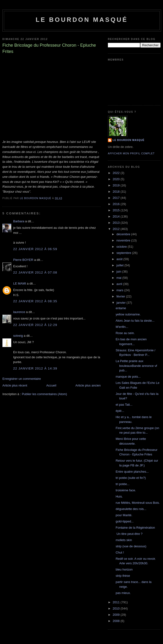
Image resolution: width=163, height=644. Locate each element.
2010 (117, 608)
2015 (117, 210)
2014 (117, 216)
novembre (124, 240)
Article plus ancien (88, 385)
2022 (117, 173)
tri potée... (122, 484)
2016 (117, 204)
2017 (117, 198)
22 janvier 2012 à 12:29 (35, 325)
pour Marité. (124, 515)
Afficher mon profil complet (131, 154)
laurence (19, 312)
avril (120, 284)
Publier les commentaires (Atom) (44, 394)
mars (120, 290)
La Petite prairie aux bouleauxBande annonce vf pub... (136, 366)
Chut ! (120, 552)
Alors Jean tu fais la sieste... (135, 321)
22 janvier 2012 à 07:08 (35, 272)
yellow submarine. (128, 314)
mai (119, 278)
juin (119, 272)
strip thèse (123, 576)
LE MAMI (20, 283)
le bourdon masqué (82, 20)
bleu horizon (124, 569)
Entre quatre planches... (132, 472)
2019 (117, 185)
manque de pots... (128, 377)
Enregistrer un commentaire (22, 379)
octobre (122, 247)
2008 (117, 621)
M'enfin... (122, 327)
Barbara (19, 221)
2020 (117, 179)
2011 (117, 602)
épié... (120, 411)
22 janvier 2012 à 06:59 (35, 249)
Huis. (119, 496)
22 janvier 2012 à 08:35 (35, 301)
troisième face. (126, 490)
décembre (124, 234)
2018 (117, 192)
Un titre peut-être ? (129, 534)
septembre (124, 253)
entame (121, 308)
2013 (117, 223)
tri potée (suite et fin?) (131, 478)
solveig (18, 336)
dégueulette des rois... (131, 509)
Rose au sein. (125, 333)
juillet (120, 265)
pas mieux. (123, 593)
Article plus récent (15, 385)
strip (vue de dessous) (131, 546)
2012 (117, 229)
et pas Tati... (124, 405)
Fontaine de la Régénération (135, 528)
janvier (122, 303)
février (121, 296)
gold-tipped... (125, 521)
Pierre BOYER (23, 260)
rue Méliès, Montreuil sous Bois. (138, 503)
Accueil (51, 385)
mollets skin (124, 540)
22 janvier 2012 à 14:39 (35, 368)
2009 (117, 615)
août (120, 259)
